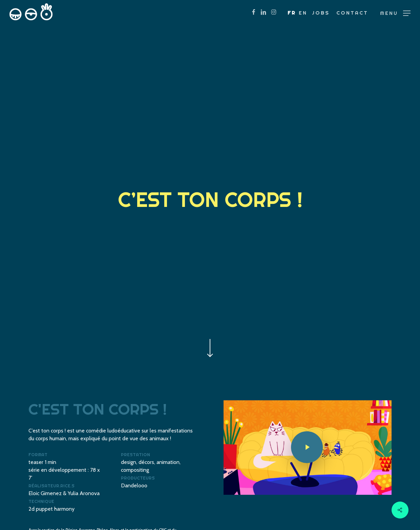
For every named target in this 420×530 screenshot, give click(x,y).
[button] (395, 13)
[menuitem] (292, 13)
